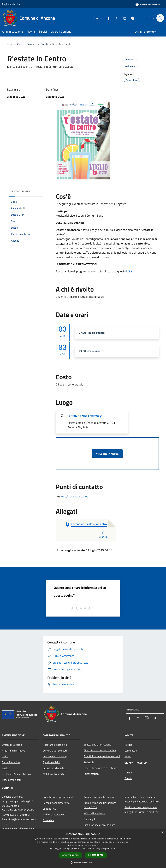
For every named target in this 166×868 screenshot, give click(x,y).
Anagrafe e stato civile (55, 745)
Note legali (90, 819)
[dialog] (83, 849)
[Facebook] (107, 18)
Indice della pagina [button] (20, 191)
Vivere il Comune (27, 44)
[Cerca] (160, 18)
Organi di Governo (12, 745)
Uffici (5, 756)
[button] (83, 862)
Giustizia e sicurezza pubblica (100, 750)
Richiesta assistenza (54, 814)
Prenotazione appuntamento (59, 797)
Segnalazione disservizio (56, 803)
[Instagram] (123, 18)
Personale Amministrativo (16, 774)
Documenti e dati (11, 780)
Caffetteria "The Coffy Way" (85, 416)
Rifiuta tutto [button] (96, 855)
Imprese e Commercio (55, 756)
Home (9, 44)
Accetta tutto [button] (71, 855)
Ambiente (89, 762)
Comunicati (131, 751)
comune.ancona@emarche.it (18, 828)
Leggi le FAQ (50, 809)
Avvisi (128, 756)
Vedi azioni (132, 66)
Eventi (44, 44)
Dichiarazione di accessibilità (99, 825)
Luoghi (128, 772)
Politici (6, 768)
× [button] (162, 833)
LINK (129, 271)
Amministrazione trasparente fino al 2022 (100, 805)
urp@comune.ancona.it (75, 496)
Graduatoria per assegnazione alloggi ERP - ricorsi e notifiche (141, 810)
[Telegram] (131, 18)
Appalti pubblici (51, 762)
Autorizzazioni (92, 774)
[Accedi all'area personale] (148, 4)
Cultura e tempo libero (55, 751)
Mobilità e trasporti (53, 774)
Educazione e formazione (97, 745)
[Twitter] (115, 18)
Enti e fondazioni (11, 762)
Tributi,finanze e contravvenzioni (102, 756)
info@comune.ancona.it (23, 819)
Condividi (132, 60)
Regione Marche (11, 4)
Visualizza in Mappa (107, 454)
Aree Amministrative (13, 751)
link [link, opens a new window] (114, 848)
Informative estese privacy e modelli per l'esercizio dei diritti (142, 799)
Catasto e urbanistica (54, 768)
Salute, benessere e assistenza (101, 768)
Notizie (128, 745)
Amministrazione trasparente (100, 797)
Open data (48, 820)
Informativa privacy (94, 813)
